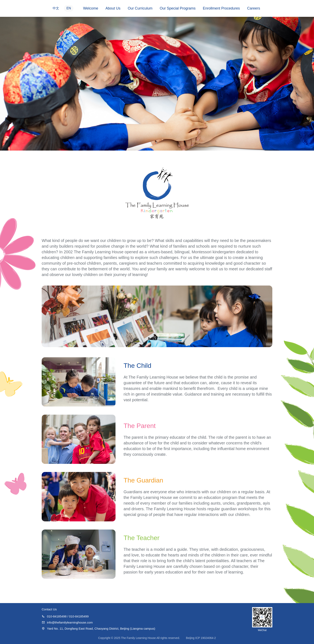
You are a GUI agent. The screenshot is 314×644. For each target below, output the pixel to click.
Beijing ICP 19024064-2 (201, 638)
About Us (113, 8)
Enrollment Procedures (221, 8)
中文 (56, 8)
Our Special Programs (178, 8)
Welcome (91, 8)
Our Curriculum (140, 8)
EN (69, 8)
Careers (254, 8)
